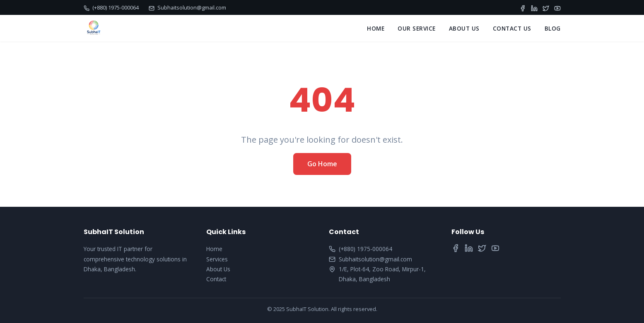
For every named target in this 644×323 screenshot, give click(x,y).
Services (217, 259)
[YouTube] (557, 7)
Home (214, 249)
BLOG (553, 28)
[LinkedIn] (534, 7)
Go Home (322, 164)
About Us (218, 269)
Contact (216, 279)
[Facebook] (523, 7)
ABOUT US (464, 28)
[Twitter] (546, 7)
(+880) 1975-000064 (111, 7)
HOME (376, 28)
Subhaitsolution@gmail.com (187, 7)
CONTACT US (512, 28)
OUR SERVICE (417, 28)
